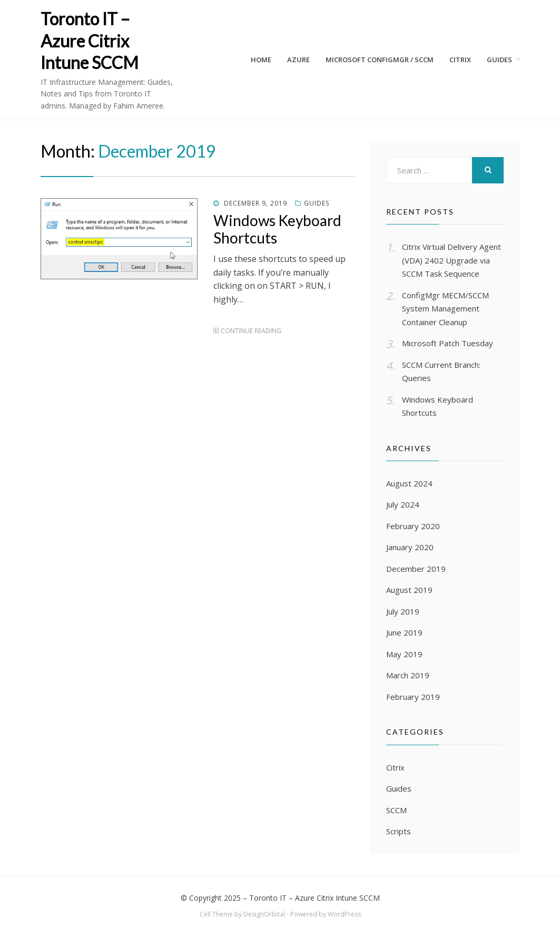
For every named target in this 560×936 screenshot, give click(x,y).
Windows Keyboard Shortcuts (277, 229)
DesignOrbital (264, 914)
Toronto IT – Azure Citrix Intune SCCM (90, 41)
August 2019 (409, 590)
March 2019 (408, 675)
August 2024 (409, 483)
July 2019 (403, 611)
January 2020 (410, 547)
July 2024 (403, 504)
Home (261, 60)
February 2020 (413, 526)
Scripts (399, 831)
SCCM (396, 810)
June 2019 (404, 632)
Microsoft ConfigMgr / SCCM (380, 60)
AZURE (298, 60)
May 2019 (404, 654)
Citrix (395, 767)
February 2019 (413, 697)
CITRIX (460, 60)
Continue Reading (251, 331)
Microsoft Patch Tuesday (448, 343)
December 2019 (416, 569)
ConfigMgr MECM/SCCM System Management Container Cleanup (445, 309)
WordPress (344, 914)
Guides (499, 60)
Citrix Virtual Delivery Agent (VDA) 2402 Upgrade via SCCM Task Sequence (451, 260)
